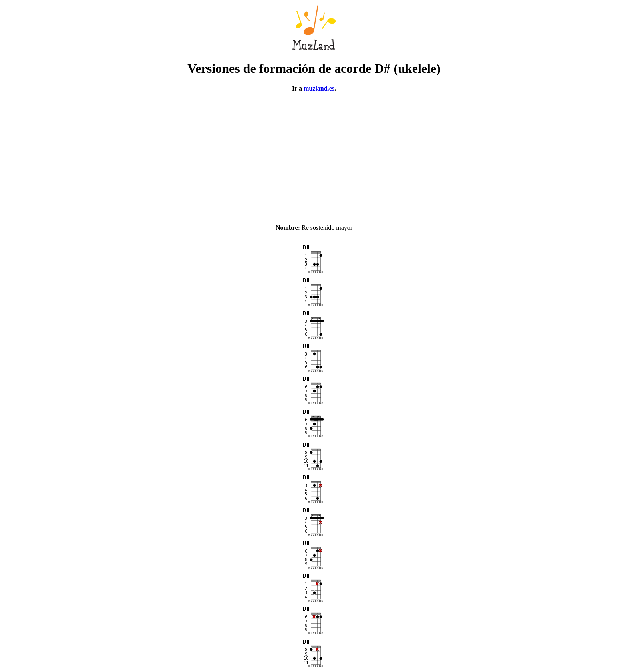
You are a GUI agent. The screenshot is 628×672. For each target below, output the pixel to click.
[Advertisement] (314, 155)
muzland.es (319, 88)
